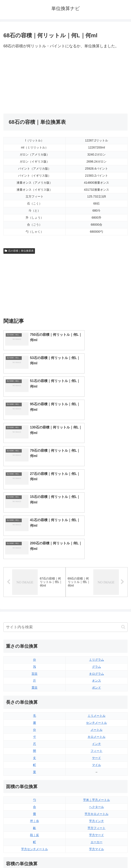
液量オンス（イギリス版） (96, 762)
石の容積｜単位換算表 (19, 251)
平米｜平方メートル (96, 685)
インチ (96, 629)
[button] (123, 512)
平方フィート (96, 713)
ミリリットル (35, 797)
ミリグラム (96, 545)
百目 (35, 559)
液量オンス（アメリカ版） (96, 769)
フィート (96, 636)
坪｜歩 (35, 706)
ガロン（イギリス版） (96, 797)
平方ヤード (96, 720)
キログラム (96, 559)
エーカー (96, 727)
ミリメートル (96, 601)
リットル (35, 805)
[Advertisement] (35, 82)
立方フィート (96, 776)
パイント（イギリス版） (96, 783)
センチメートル (96, 608)
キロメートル (96, 622)
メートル (96, 615)
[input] (65, 512)
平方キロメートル (96, 699)
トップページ (34, 854)
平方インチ (96, 706)
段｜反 (35, 720)
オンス (96, 566)
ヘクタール (96, 692)
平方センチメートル (35, 734)
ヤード (96, 643)
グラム (96, 552)
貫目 (35, 573)
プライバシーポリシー (97, 854)
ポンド (96, 573)
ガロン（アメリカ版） (96, 805)
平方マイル (96, 734)
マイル (96, 650)
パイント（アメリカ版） (96, 790)
